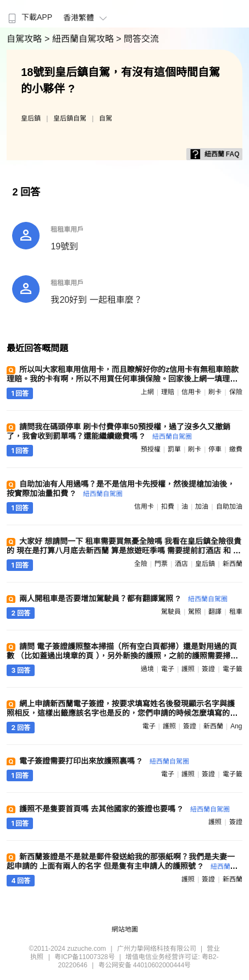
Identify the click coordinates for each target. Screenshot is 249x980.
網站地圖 (125, 929)
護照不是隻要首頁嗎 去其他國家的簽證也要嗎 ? (124, 809)
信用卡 (191, 392)
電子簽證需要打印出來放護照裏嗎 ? (104, 761)
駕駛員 (171, 612)
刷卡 (215, 392)
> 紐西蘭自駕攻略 (80, 39)
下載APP (29, 17)
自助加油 (229, 507)
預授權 (151, 449)
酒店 (181, 564)
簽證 (208, 669)
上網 (147, 392)
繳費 (236, 449)
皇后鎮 (31, 118)
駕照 (195, 612)
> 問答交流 (137, 39)
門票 (161, 564)
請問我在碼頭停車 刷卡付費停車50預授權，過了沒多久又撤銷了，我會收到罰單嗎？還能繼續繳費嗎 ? (118, 431)
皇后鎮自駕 (70, 118)
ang (236, 726)
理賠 (168, 392)
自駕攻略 (25, 39)
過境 (147, 669)
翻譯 (215, 612)
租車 (236, 612)
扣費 (168, 507)
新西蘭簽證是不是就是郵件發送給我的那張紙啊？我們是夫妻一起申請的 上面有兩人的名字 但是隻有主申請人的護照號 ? (121, 866)
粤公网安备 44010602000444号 (145, 965)
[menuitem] (29, 14)
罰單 (174, 449)
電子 (168, 669)
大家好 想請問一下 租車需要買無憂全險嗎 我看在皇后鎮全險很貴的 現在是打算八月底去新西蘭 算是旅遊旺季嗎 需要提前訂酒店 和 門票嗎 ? (124, 551)
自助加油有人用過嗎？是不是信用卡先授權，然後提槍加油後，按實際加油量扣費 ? (121, 489)
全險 (141, 564)
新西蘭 (233, 564)
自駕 (106, 118)
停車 (215, 449)
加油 (202, 507)
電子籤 (233, 669)
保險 (236, 392)
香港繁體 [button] (87, 18)
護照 (188, 669)
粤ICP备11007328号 (84, 957)
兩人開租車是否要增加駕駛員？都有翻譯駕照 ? (123, 598)
